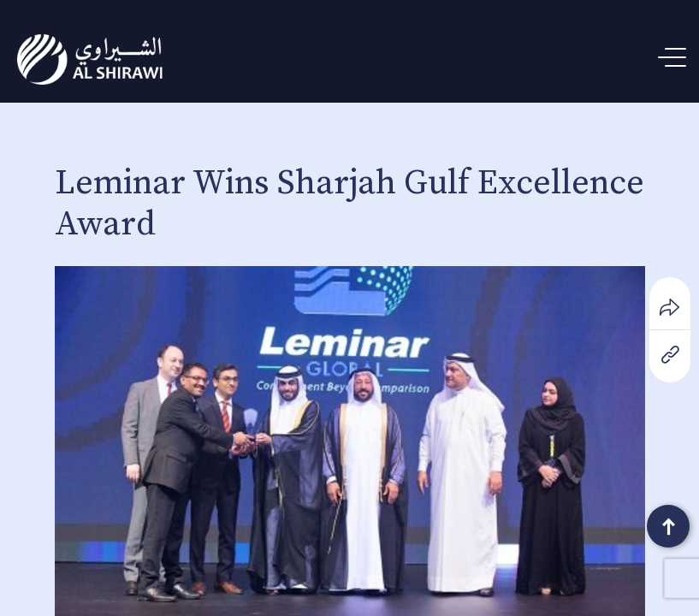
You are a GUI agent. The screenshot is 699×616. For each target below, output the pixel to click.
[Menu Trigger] (675, 58)
